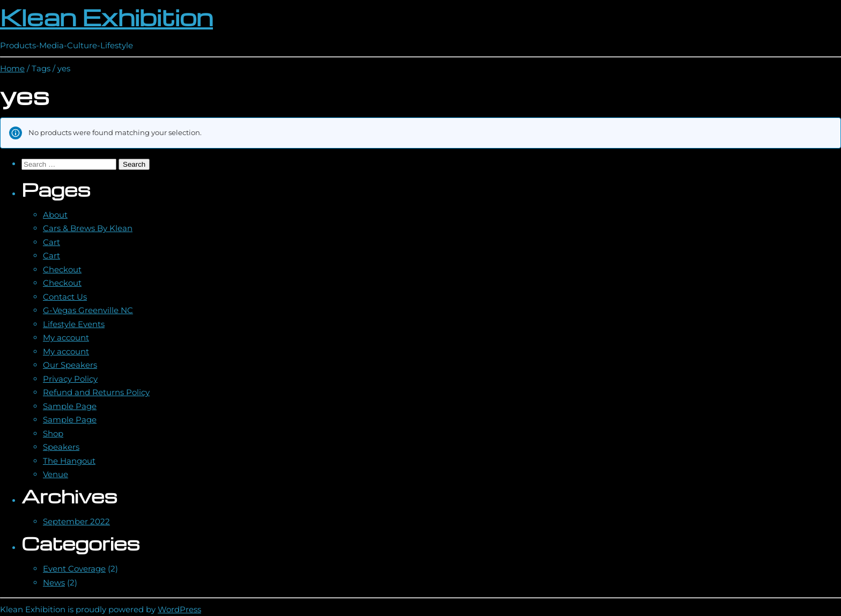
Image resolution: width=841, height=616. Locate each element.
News (54, 582)
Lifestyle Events (74, 324)
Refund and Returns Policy (96, 392)
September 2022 (76, 521)
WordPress (179, 609)
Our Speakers (70, 365)
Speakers (61, 447)
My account (66, 337)
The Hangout (69, 461)
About (55, 215)
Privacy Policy (70, 379)
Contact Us (65, 297)
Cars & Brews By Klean (88, 228)
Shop (53, 433)
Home (12, 68)
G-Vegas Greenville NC (88, 310)
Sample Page (70, 406)
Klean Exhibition (106, 17)
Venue (56, 474)
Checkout (62, 269)
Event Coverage (74, 569)
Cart (51, 242)
